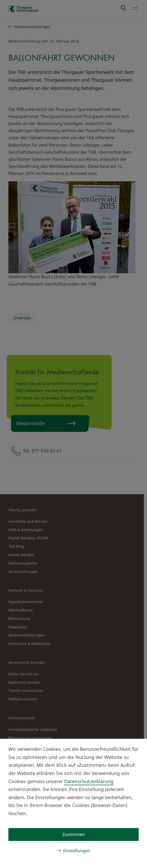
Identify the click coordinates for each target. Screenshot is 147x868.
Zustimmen (74, 834)
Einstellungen (77, 851)
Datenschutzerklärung (89, 781)
